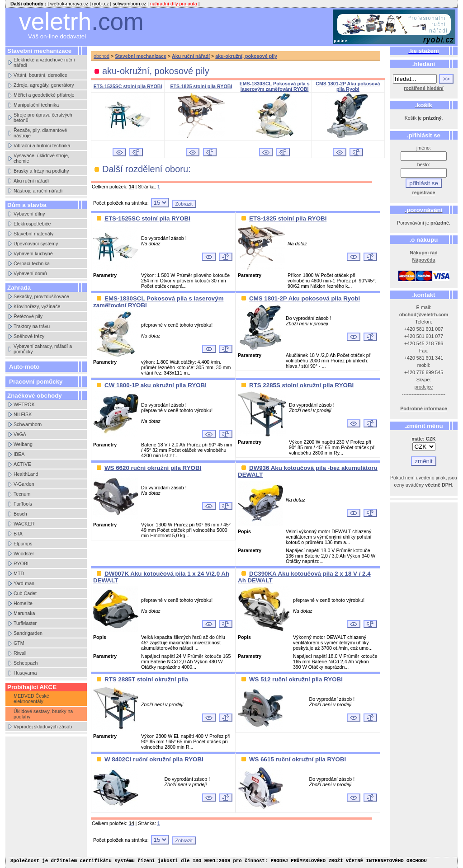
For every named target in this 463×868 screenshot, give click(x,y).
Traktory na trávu (32, 326)
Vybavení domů (30, 273)
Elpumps (23, 544)
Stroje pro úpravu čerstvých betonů (43, 117)
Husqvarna (25, 673)
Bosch (20, 514)
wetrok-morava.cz (69, 4)
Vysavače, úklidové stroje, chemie (41, 158)
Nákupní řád (424, 253)
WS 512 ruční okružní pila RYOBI (296, 679)
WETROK (24, 404)
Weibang (23, 444)
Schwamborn (28, 424)
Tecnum (22, 494)
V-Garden (24, 484)
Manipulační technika (36, 105)
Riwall (20, 653)
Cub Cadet (25, 593)
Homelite (23, 603)
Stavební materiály (33, 234)
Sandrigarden (28, 633)
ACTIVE (22, 464)
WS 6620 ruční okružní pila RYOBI (153, 468)
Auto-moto (24, 367)
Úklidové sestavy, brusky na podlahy (43, 714)
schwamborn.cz (129, 4)
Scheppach (26, 663)
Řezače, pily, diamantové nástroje (40, 133)
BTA (18, 534)
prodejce (424, 387)
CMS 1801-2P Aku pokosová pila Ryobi (348, 86)
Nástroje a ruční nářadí (38, 191)
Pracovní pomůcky (36, 382)
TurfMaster (25, 623)
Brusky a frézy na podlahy (41, 171)
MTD (19, 573)
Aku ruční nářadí (31, 181)
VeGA (20, 434)
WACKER (24, 524)
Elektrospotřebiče (32, 224)
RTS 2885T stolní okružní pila (146, 679)
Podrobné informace (424, 408)
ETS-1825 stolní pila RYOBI (201, 86)
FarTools (23, 504)
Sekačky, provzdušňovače (41, 296)
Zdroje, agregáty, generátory (44, 85)
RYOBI (21, 563)
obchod (102, 56)
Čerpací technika (32, 263)
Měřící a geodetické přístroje (44, 95)
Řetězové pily (28, 316)
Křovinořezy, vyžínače (37, 306)
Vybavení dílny (29, 214)
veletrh (81, 21)
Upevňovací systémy (36, 244)
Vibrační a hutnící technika (42, 145)
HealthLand (26, 474)
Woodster (24, 554)
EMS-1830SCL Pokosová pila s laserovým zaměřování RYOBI (275, 86)
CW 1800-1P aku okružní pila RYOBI (156, 385)
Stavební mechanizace (141, 56)
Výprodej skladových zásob (43, 727)
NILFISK (23, 414)
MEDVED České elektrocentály (31, 699)
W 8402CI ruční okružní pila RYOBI (154, 759)
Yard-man (24, 583)
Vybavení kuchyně (33, 253)
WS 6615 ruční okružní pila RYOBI (298, 759)
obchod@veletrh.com (424, 314)
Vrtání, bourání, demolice (40, 75)
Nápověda (424, 260)
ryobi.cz (101, 4)
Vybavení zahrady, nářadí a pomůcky (43, 349)
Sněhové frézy (29, 336)
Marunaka (24, 613)
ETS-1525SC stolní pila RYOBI (128, 86)
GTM (19, 643)
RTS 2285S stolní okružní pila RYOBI (301, 385)
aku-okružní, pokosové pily (246, 56)
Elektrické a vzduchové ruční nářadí (44, 62)
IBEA (19, 454)
